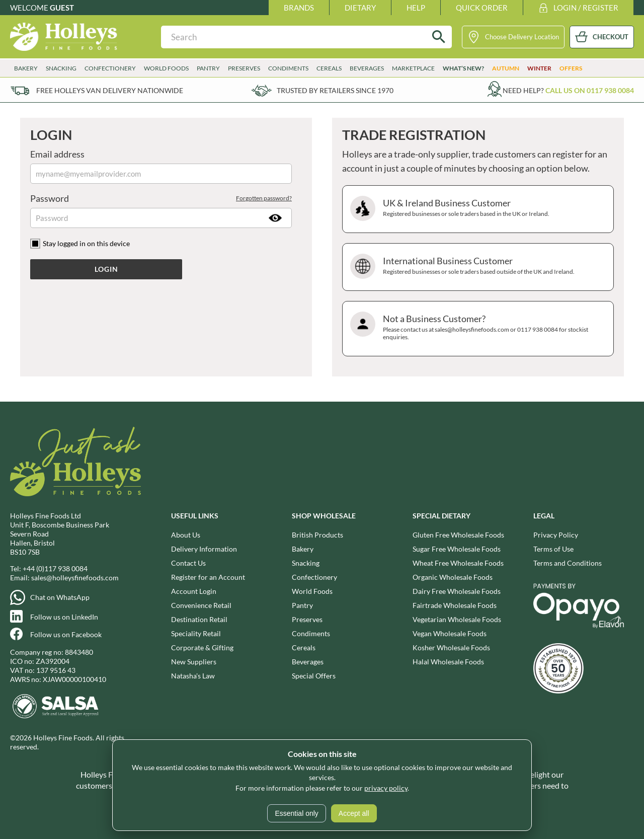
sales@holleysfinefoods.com (75, 578)
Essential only (296, 813)
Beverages (367, 68)
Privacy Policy (556, 535)
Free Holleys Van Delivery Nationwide (110, 90)
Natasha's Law (193, 676)
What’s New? (463, 68)
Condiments (288, 68)
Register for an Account (208, 577)
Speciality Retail (196, 633)
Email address (57, 154)
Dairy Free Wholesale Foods (457, 591)
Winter (539, 68)
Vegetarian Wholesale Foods (457, 619)
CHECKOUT (611, 37)
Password (161, 198)
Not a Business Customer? (477, 329)
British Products (317, 535)
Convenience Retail (201, 605)
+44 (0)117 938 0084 (55, 568)
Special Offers (314, 676)
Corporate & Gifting (202, 647)
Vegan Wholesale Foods (450, 633)
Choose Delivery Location (522, 37)
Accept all (354, 813)
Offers (571, 68)
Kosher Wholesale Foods (451, 647)
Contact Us (188, 563)
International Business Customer (477, 267)
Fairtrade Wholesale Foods (455, 605)
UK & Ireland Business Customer (477, 209)
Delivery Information (204, 549)
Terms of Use (553, 549)
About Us (186, 535)
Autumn (506, 68)
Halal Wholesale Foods (448, 662)
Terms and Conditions (568, 563)
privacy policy (386, 788)
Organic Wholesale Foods (453, 577)
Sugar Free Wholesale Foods (457, 549)
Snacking (61, 68)
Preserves (244, 68)
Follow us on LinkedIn (64, 617)
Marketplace (413, 68)
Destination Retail (199, 619)
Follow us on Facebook (66, 634)
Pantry (208, 68)
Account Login (194, 591)
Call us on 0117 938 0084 (590, 90)
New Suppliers (194, 662)
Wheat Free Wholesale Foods (458, 563)
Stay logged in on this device (86, 243)
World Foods (166, 68)
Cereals (329, 68)
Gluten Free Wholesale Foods (458, 535)
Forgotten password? (264, 198)
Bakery (26, 68)
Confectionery (110, 68)
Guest (62, 8)
